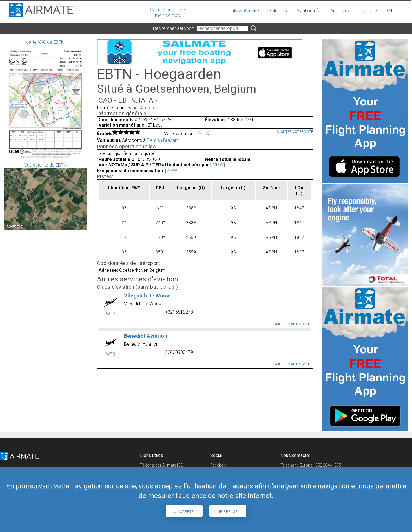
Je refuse (228, 512)
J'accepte (184, 512)
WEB (111, 314)
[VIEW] (204, 133)
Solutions (278, 11)
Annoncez (340, 11)
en (390, 11)
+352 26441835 (327, 465)
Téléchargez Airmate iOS (162, 465)
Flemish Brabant (163, 140)
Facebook (219, 465)
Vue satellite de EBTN (45, 196)
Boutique (368, 11)
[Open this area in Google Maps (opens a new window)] (15, 226)
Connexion (161, 10)
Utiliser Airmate (244, 11)
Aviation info (309, 11)
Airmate (148, 108)
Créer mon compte (171, 13)
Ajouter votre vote (295, 132)
